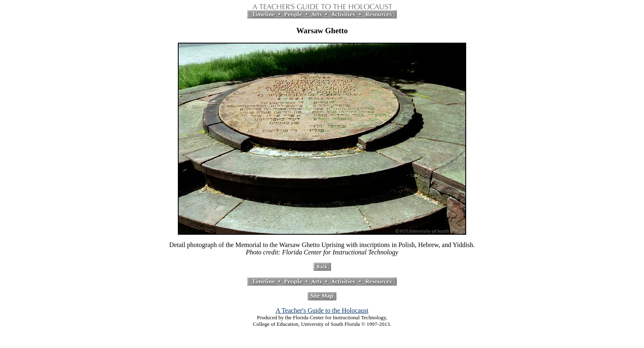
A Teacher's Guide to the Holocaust (322, 310)
